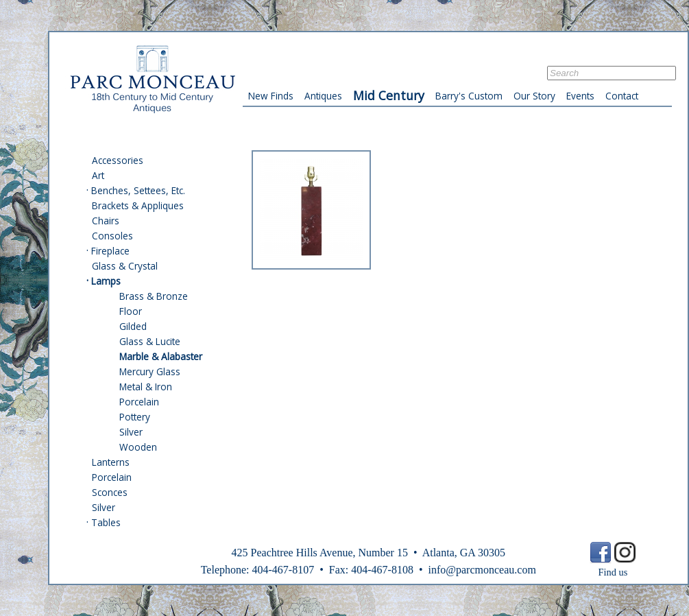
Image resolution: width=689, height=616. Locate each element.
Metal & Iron (146, 387)
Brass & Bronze (154, 296)
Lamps (106, 281)
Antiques (323, 96)
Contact (622, 96)
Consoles (112, 236)
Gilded (133, 326)
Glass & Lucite (150, 341)
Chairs (106, 221)
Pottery (135, 417)
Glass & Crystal (125, 266)
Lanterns (111, 462)
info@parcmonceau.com (482, 570)
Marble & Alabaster (161, 356)
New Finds (271, 96)
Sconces (110, 492)
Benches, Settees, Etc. (138, 190)
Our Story (534, 96)
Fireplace (110, 251)
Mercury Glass (150, 371)
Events (580, 96)
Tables (106, 522)
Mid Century (389, 95)
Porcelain (139, 402)
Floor (131, 311)
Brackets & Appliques (138, 205)
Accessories (118, 160)
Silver (131, 432)
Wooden (138, 447)
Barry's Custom (469, 96)
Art (98, 175)
